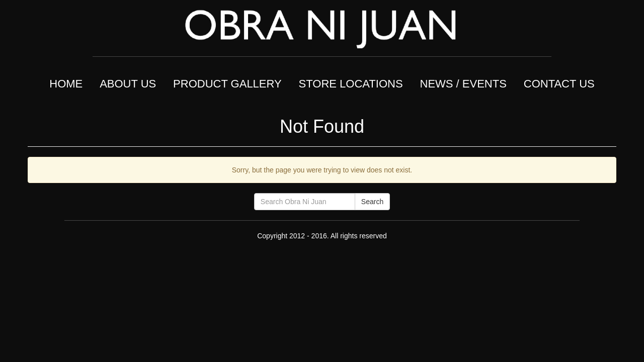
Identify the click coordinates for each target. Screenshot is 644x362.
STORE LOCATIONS (351, 84)
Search (372, 202)
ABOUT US (128, 84)
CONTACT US (559, 84)
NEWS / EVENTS (463, 84)
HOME (66, 84)
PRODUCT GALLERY (227, 84)
